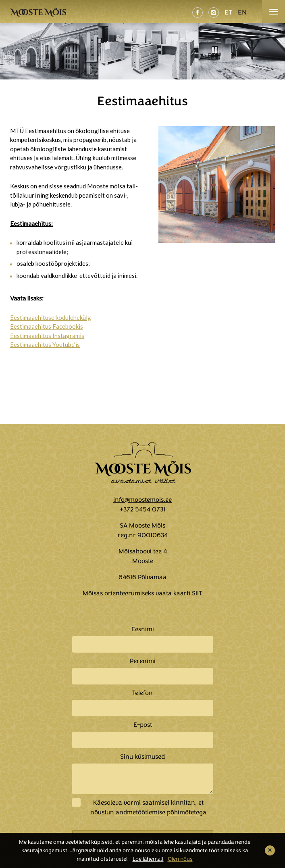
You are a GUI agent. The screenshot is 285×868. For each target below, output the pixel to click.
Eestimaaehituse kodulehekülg (51, 317)
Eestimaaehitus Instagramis (47, 336)
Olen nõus (180, 859)
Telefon (142, 693)
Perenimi (143, 661)
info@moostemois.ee (142, 500)
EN (242, 12)
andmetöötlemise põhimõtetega (161, 812)
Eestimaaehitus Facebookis (47, 326)
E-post (143, 725)
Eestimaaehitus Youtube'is (45, 344)
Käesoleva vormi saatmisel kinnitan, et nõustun (148, 807)
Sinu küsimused (142, 757)
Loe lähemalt (148, 859)
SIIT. (197, 593)
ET (228, 12)
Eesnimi (143, 629)
